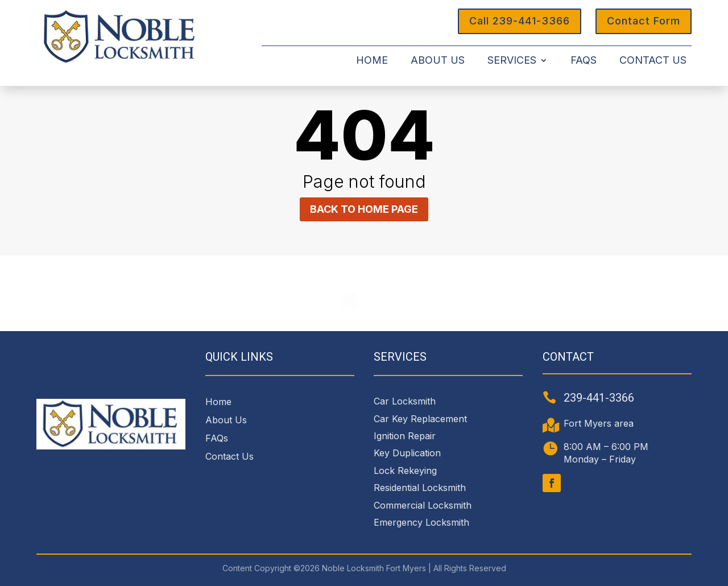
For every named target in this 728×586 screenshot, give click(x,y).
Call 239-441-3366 (520, 21)
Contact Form (644, 21)
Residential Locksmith (420, 488)
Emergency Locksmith (421, 522)
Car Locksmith (405, 401)
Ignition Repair (405, 436)
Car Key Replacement (420, 419)
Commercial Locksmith (423, 505)
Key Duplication (407, 453)
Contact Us (653, 61)
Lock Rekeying (405, 471)
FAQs (584, 61)
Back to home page (364, 209)
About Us (438, 61)
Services (512, 61)
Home (372, 61)
